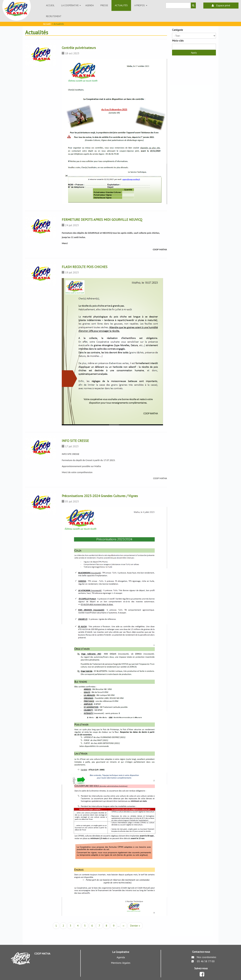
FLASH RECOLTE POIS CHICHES (85, 267)
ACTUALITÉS (121, 5)
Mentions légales (121, 963)
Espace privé (221, 5)
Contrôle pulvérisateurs (79, 48)
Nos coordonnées (206, 957)
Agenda (90, 5)
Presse (104, 5)
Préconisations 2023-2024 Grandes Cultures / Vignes (100, 496)
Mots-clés (178, 41)
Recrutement (54, 16)
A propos (141, 7)
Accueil (50, 5)
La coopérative (72, 7)
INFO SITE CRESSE (75, 441)
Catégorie (177, 30)
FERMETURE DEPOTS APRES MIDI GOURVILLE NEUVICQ (102, 220)
